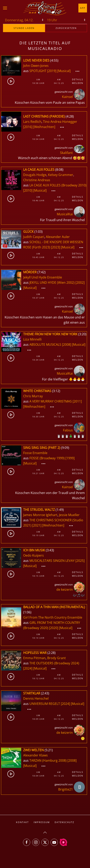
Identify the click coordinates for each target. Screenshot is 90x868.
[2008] (67, 345)
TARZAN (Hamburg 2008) (48, 760)
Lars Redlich (32, 122)
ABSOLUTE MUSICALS (46, 345)
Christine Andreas (37, 180)
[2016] (28, 127)
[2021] (37, 525)
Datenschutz (64, 822)
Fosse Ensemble (35, 453)
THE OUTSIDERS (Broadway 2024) (54, 663)
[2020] (54, 628)
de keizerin (65, 590)
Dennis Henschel (36, 698)
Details (78, 79)
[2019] (52, 71)
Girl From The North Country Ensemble (53, 617)
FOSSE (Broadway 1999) (47, 458)
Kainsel (67, 97)
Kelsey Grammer (61, 175)
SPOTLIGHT (38, 71)
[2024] (28, 668)
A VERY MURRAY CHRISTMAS (51, 401)
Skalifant (66, 153)
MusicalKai (65, 214)
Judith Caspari (34, 237)
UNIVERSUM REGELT (45, 704)
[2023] (56, 247)
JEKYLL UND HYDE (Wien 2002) (52, 283)
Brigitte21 (65, 789)
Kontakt (22, 822)
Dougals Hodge (35, 175)
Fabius (68, 430)
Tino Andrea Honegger (60, 122)
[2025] (80, 561)
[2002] (80, 283)
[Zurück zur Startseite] (45, 8)
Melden (78, 83)
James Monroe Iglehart (40, 515)
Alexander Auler (58, 237)
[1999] (70, 458)
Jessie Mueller (69, 515)
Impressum (42, 822)
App (83, 8)
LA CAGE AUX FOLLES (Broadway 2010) (58, 185)
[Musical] (64, 71)
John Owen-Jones (36, 66)
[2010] (28, 190)
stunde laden (24, 28)
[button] (5, 8)
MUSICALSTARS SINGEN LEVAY (52, 561)
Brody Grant (56, 658)
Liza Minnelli (32, 339)
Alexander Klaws (35, 755)
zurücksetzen (66, 28)
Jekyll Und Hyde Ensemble (43, 277)
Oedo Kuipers (33, 555)
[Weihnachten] (44, 127)
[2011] (77, 401)
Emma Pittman (34, 658)
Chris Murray (33, 396)
